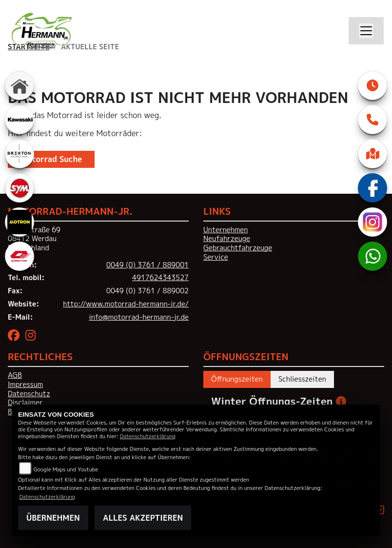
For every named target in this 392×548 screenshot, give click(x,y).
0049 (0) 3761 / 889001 (147, 265)
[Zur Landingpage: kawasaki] (20, 120)
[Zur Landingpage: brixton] (20, 154)
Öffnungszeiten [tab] (237, 379)
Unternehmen (225, 230)
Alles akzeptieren (143, 518)
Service (216, 257)
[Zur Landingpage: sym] (20, 188)
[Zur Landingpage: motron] (20, 222)
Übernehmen (53, 518)
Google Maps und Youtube (66, 469)
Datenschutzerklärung (148, 436)
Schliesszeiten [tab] (302, 379)
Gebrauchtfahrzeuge (238, 248)
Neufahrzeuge (227, 239)
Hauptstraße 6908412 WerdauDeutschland (34, 239)
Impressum (25, 385)
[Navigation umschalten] (366, 31)
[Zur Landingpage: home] (20, 85)
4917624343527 (160, 278)
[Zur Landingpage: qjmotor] (20, 256)
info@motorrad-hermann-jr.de (139, 317)
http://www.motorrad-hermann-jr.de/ (126, 304)
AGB (15, 375)
